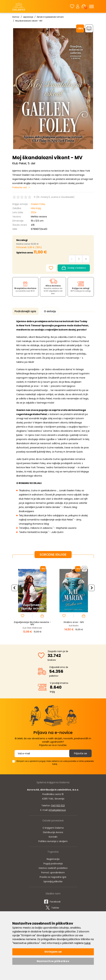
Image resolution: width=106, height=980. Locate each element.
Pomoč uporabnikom (53, 872)
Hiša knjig (36, 208)
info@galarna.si (57, 810)
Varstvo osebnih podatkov (53, 868)
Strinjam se (53, 952)
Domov (16, 17)
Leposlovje (28, 17)
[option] (32, 598)
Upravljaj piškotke (53, 881)
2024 (34, 212)
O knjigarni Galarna (53, 827)
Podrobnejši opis (25, 311)
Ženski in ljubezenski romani (50, 17)
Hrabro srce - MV (74, 622)
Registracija (53, 859)
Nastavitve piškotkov (53, 961)
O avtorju (49, 311)
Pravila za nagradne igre (53, 877)
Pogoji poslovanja (53, 863)
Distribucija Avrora (53, 832)
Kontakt (53, 836)
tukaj (87, 943)
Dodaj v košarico (74, 268)
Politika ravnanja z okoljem (53, 841)
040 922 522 (58, 805)
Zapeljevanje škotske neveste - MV (32, 623)
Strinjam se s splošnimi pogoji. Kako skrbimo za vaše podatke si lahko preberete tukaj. (55, 762)
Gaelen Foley (38, 204)
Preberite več (20, 187)
